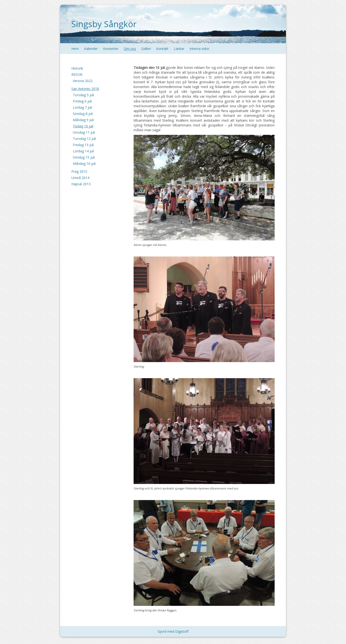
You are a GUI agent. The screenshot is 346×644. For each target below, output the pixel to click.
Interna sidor (199, 49)
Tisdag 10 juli (83, 126)
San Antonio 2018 (85, 89)
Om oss (130, 49)
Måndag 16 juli (84, 164)
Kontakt (162, 49)
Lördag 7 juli (82, 107)
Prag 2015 (79, 171)
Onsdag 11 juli (84, 132)
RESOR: (77, 75)
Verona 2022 (83, 81)
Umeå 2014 (80, 178)
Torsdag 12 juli (84, 139)
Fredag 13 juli (83, 145)
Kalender (91, 49)
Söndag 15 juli (84, 157)
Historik (77, 68)
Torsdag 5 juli (83, 95)
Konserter (111, 49)
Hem (75, 49)
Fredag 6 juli (82, 101)
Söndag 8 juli (83, 114)
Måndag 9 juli (83, 120)
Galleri (146, 49)
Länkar (179, 49)
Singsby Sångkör (104, 24)
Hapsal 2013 (81, 184)
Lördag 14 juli (83, 151)
